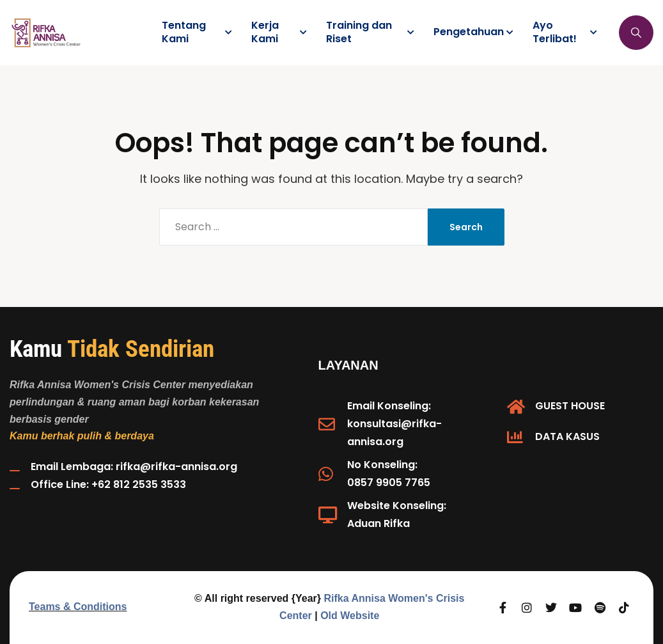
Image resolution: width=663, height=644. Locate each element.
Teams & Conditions (78, 607)
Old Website (350, 616)
